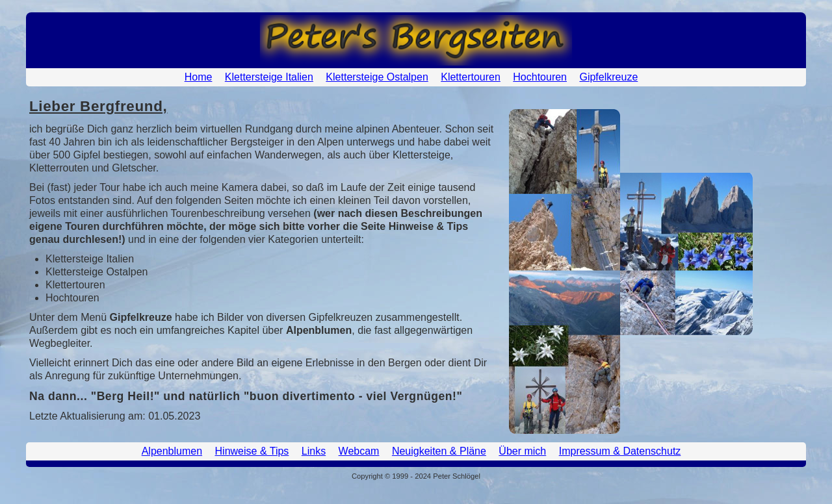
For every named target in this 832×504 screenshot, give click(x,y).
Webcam (359, 451)
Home (199, 77)
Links (314, 451)
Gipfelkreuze (608, 77)
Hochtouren (540, 77)
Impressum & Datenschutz (620, 451)
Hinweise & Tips (252, 451)
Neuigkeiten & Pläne (439, 451)
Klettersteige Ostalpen (377, 77)
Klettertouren (471, 77)
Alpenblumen (172, 451)
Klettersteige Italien (269, 77)
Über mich (522, 451)
